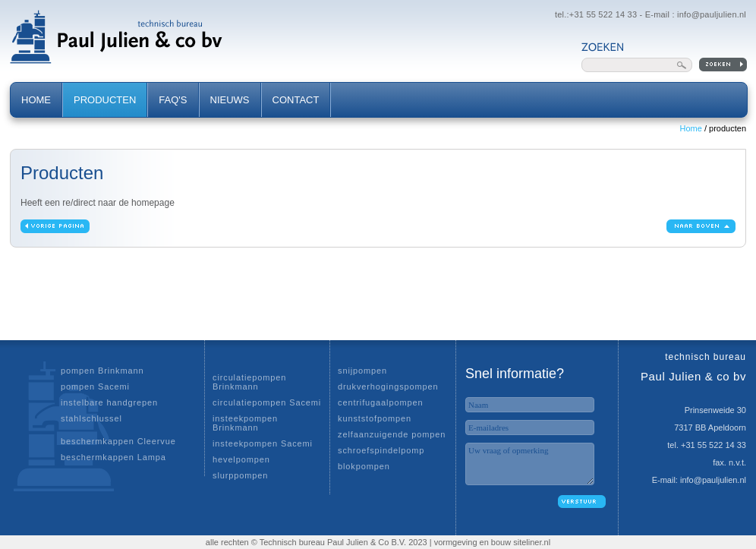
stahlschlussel (91, 418)
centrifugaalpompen (380, 402)
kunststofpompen (375, 418)
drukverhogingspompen (388, 387)
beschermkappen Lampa (113, 457)
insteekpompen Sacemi (263, 443)
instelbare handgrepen (109, 402)
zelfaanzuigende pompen (392, 434)
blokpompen (364, 466)
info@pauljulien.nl (712, 14)
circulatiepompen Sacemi (267, 402)
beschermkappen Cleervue (118, 441)
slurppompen (240, 475)
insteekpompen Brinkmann (245, 423)
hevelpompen (241, 459)
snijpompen (362, 371)
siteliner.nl (532, 542)
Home (691, 128)
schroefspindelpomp (381, 450)
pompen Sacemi (95, 387)
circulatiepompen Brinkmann (249, 382)
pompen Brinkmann (102, 371)
